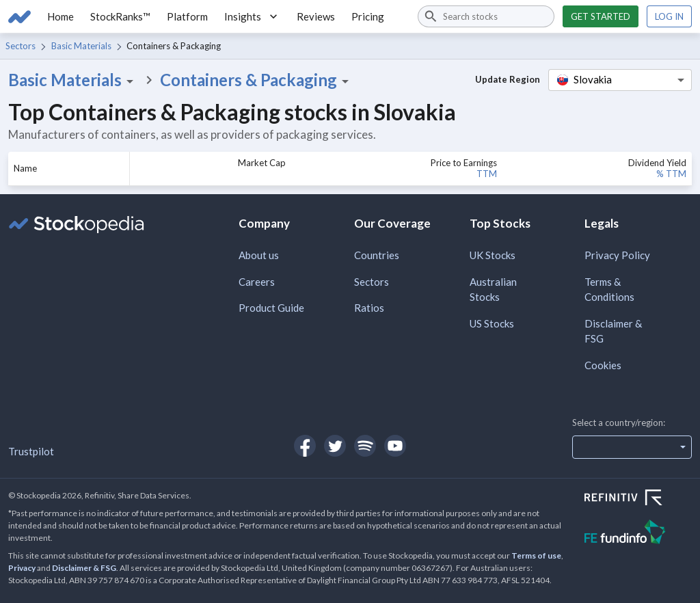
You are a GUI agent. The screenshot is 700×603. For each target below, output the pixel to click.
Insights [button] (252, 16)
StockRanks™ (120, 16)
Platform (187, 16)
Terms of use (536, 555)
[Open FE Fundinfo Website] (638, 534)
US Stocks (492, 323)
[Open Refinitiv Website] (638, 499)
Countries (377, 255)
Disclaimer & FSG (613, 331)
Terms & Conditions (609, 290)
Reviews (316, 16)
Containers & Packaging (257, 80)
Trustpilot (31, 451)
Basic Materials (81, 46)
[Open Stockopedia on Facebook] (305, 446)
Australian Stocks (493, 290)
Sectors (21, 46)
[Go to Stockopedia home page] (19, 16)
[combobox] (486, 16)
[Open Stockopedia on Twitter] (335, 446)
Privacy (22, 568)
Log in (669, 16)
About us (259, 255)
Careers (257, 282)
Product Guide (271, 308)
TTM (487, 174)
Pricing (368, 16)
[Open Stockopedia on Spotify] (365, 446)
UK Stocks (493, 255)
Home (60, 16)
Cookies (603, 365)
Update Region (508, 79)
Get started (601, 16)
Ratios (369, 308)
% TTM (671, 174)
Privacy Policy (617, 255)
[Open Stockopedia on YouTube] (395, 446)
